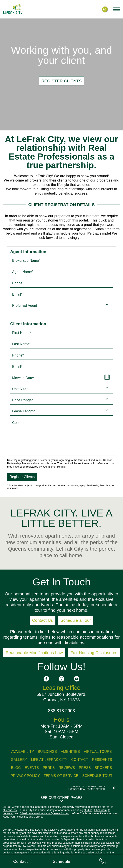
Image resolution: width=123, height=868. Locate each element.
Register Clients (22, 477)
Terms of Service (61, 776)
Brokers (103, 768)
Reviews (67, 768)
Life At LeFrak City (49, 760)
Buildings (47, 752)
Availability (23, 752)
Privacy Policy (25, 776)
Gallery (19, 760)
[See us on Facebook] (46, 679)
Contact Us (43, 620)
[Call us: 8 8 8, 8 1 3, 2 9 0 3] (103, 861)
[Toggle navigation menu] (117, 9)
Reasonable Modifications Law (34, 653)
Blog (16, 768)
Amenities (70, 752)
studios (88, 810)
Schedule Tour (97, 776)
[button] (61, 799)
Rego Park (9, 817)
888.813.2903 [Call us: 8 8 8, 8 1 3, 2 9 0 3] (61, 711)
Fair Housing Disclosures (94, 653)
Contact (80, 760)
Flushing (22, 817)
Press (85, 768)
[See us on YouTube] (77, 679)
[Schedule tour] (61, 861)
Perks (49, 768)
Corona (38, 817)
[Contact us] (20, 861)
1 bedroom (100, 810)
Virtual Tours (98, 752)
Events (32, 768)
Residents (102, 760)
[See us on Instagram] (61, 679)
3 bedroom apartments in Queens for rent (45, 813)
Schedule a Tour (76, 620)
